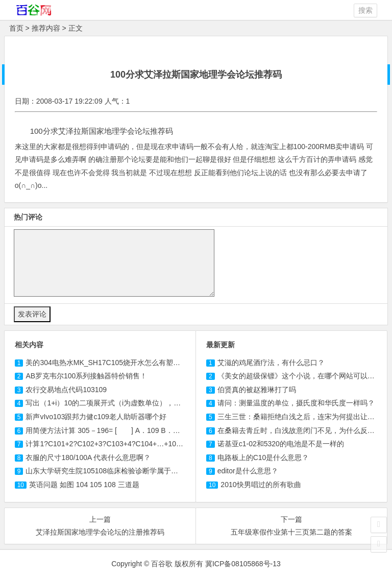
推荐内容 (46, 28)
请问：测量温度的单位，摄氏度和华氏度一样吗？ (296, 403)
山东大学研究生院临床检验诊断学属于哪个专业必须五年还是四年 (141, 471)
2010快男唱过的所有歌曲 (261, 485)
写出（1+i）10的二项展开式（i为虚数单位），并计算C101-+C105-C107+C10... (161, 403)
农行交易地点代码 (66, 390)
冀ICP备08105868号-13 (243, 564)
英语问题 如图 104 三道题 (84, 485)
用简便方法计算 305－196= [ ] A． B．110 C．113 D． (131, 430)
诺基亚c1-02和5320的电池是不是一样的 (281, 444)
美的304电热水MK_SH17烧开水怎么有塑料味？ (110, 363)
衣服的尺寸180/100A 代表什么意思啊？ (88, 457)
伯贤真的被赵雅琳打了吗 (257, 390)
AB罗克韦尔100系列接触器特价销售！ (86, 376)
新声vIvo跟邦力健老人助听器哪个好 (96, 417)
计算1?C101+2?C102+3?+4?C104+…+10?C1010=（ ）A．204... (144, 444)
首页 (16, 28)
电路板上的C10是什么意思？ (263, 457)
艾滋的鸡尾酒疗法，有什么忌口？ (271, 363)
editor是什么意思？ (248, 471)
